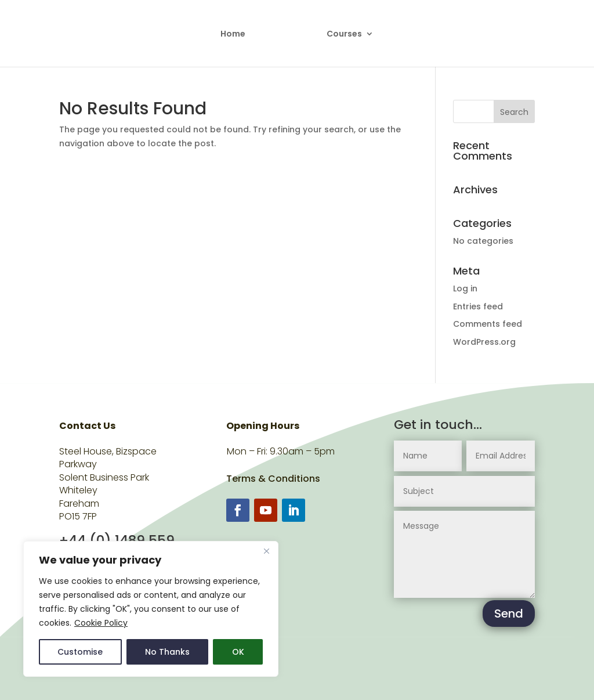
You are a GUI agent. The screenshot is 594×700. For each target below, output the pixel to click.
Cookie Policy (101, 623)
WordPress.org (484, 342)
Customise (80, 652)
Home (234, 34)
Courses (344, 34)
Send (509, 614)
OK (238, 652)
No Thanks (167, 652)
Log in (465, 288)
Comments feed (488, 324)
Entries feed (478, 306)
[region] (151, 609)
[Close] (266, 551)
